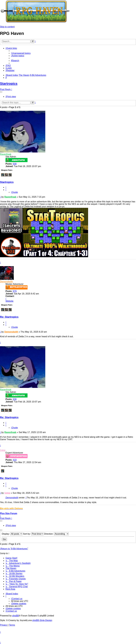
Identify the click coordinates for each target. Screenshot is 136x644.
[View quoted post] (26, 498)
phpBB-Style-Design (42, 620)
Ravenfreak (6, 154)
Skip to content (7, 27)
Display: (12, 534)
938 (15, 164)
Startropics (9, 84)
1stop (3, 450)
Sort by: (33, 534)
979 (15, 291)
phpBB (16, 616)
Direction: (56, 534)
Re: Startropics (9, 317)
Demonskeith (6, 282)
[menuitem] (21, 53)
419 (15, 460)
